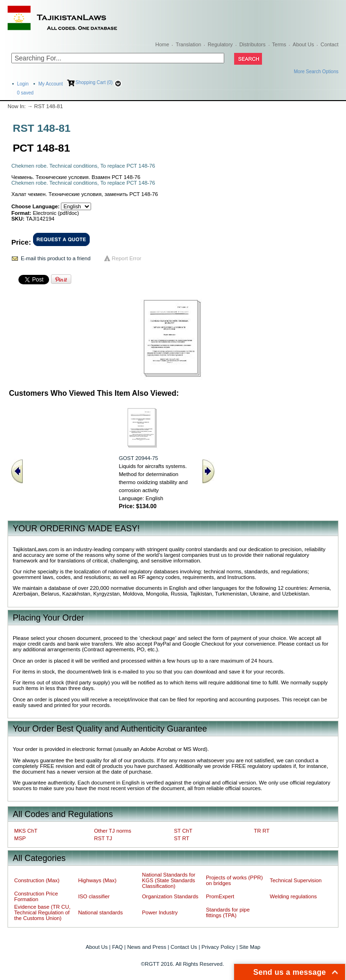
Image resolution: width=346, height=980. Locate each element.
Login (23, 84)
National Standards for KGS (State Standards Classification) (169, 880)
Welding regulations (294, 896)
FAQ (117, 947)
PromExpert (220, 896)
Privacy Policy (218, 947)
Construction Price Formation (36, 896)
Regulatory (220, 44)
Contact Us (184, 947)
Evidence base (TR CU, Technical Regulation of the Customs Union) (42, 912)
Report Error (127, 258)
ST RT (182, 838)
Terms (279, 44)
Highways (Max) (97, 880)
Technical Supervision (296, 880)
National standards (100, 912)
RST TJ (103, 838)
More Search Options (316, 72)
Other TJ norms (113, 831)
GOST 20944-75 (139, 458)
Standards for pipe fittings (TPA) (228, 912)
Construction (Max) (37, 880)
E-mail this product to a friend (56, 258)
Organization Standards (170, 896)
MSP (20, 838)
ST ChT (183, 831)
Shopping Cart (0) (94, 82)
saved (25, 93)
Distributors (253, 44)
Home (162, 44)
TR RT (262, 831)
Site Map (250, 947)
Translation (188, 44)
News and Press (147, 947)
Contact (329, 44)
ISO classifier (94, 896)
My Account (51, 84)
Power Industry (160, 912)
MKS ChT (26, 831)
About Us (303, 44)
